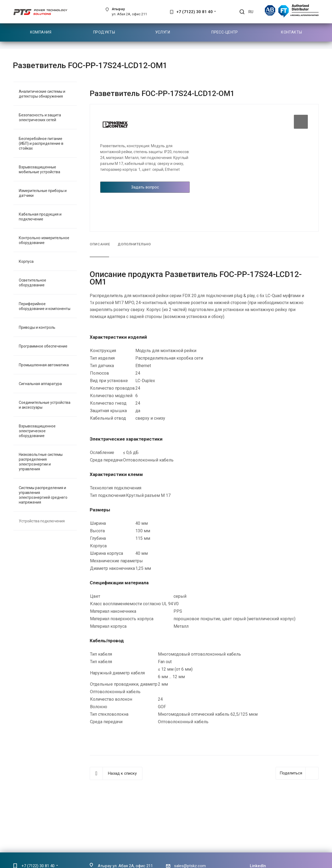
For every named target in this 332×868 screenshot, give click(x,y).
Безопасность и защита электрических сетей (40, 117)
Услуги (163, 32)
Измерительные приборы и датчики (43, 193)
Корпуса (26, 261)
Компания (41, 32)
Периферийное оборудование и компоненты (45, 306)
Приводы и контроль (37, 327)
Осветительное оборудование (33, 283)
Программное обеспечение (43, 346)
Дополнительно (134, 244)
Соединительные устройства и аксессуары (45, 405)
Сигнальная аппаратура (40, 384)
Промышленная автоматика (44, 365)
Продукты (104, 32)
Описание (100, 244)
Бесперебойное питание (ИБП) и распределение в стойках (41, 143)
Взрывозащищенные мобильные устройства (39, 169)
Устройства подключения (42, 521)
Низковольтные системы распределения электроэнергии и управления (41, 462)
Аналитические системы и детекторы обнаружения (42, 94)
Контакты (291, 32)
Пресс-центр (225, 32)
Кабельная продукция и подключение (40, 217)
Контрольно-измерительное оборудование (44, 240)
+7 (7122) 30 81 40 (195, 12)
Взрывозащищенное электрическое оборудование (37, 431)
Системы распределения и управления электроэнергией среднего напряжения (43, 495)
